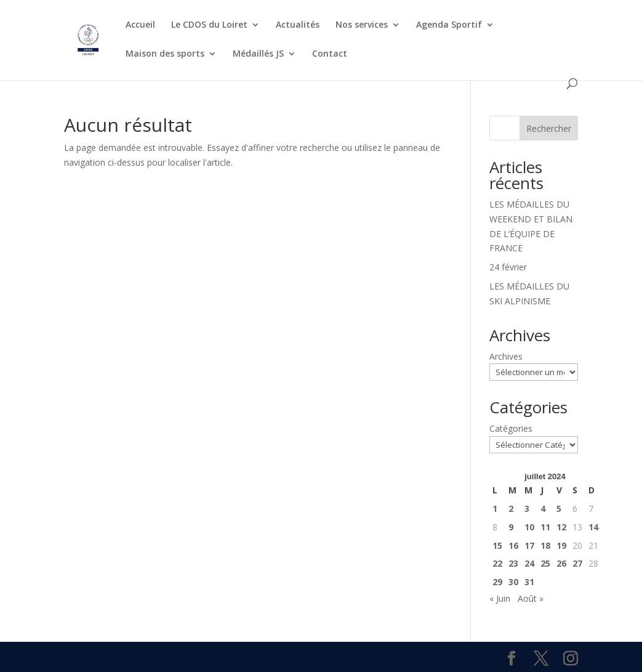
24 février (508, 267)
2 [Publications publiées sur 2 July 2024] (511, 508)
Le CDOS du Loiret (209, 25)
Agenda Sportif (449, 25)
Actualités (298, 25)
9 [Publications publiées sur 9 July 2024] (511, 527)
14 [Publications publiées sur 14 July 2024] (593, 527)
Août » (531, 598)
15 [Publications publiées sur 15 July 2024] (497, 545)
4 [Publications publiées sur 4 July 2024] (543, 508)
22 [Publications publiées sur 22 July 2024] (497, 563)
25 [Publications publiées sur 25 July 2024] (545, 563)
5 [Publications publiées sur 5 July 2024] (559, 508)
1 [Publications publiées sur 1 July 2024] (495, 508)
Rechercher (549, 128)
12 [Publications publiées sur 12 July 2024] (561, 527)
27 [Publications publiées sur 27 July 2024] (577, 563)
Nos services (362, 25)
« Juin (500, 598)
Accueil (140, 25)
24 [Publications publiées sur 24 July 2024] (529, 563)
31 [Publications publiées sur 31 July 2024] (529, 582)
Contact (330, 54)
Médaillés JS (258, 54)
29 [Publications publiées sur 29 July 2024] (497, 582)
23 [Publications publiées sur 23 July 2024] (513, 563)
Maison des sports (165, 54)
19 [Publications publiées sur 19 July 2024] (561, 545)
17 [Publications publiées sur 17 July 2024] (529, 545)
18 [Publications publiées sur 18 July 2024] (545, 545)
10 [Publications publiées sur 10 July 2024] (529, 527)
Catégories (511, 428)
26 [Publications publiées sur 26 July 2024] (561, 563)
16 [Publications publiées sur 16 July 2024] (513, 545)
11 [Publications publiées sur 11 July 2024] (545, 527)
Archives (506, 356)
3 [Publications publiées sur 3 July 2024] (527, 508)
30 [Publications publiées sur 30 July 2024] (513, 582)
